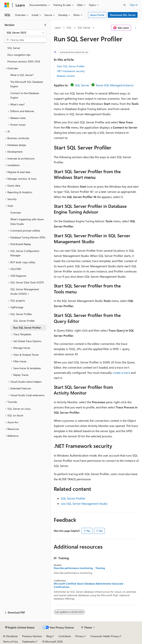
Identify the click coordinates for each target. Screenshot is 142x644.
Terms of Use (10, 641)
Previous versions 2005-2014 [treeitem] (24, 61)
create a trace (121, 373)
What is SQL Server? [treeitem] (22, 75)
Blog (49, 636)
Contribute (65, 636)
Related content (66, 76)
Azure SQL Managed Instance (115, 85)
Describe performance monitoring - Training (79, 568)
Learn (58, 28)
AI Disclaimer (10, 636)
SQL (69, 28)
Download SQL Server (123, 15)
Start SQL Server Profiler (71, 66)
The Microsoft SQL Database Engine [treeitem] (27, 84)
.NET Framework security (71, 71)
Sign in (134, 5)
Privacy (79, 636)
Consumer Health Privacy (105, 636)
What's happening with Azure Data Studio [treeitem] (27, 222)
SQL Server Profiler (73, 498)
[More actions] (136, 28)
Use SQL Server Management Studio (84, 504)
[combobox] (25, 33)
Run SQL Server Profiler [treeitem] (27, 328)
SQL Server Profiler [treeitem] (24, 321)
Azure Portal (97, 15)
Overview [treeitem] (16, 213)
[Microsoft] (7, 5)
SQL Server (84, 28)
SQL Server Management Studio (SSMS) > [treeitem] (25, 292)
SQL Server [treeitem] (14, 48)
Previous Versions (32, 636)
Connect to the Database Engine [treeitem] (25, 95)
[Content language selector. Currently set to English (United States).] (20, 628)
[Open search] (125, 5)
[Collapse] (45, 25)
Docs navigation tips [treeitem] (19, 55)
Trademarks (28, 641)
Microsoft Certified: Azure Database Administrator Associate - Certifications (89, 585)
